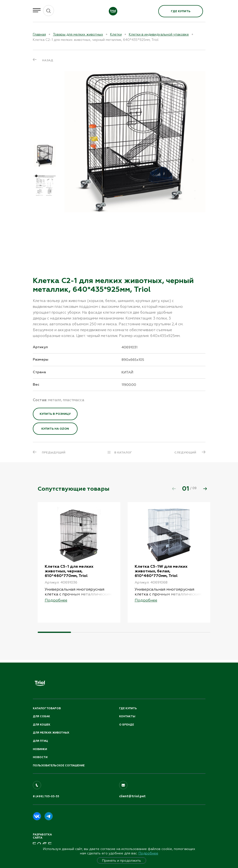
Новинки (40, 749)
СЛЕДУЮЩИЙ (185, 452)
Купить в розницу (55, 414)
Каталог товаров (47, 708)
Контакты (127, 717)
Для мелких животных (51, 733)
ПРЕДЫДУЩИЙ (54, 452)
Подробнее (148, 853)
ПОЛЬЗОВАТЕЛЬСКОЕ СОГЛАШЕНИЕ (59, 766)
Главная (39, 34)
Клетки (116, 34)
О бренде (127, 725)
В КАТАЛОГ (123, 452)
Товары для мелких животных (78, 34)
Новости (40, 757)
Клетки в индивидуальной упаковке (159, 34)
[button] (205, 489)
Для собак (41, 717)
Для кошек (42, 725)
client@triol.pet (132, 797)
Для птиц (40, 741)
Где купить (181, 11)
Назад (48, 60)
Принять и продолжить (122, 860)
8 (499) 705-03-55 (46, 797)
